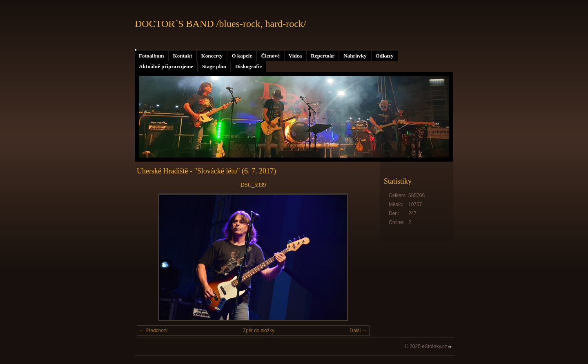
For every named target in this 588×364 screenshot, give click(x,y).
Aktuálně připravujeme (166, 66)
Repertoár (323, 56)
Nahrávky (355, 56)
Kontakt (183, 56)
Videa (295, 56)
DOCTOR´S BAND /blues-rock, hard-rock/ (220, 24)
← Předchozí (153, 331)
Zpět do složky (259, 331)
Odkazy (385, 56)
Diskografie (248, 66)
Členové (270, 56)
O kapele (242, 56)
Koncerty (212, 56)
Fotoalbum (151, 56)
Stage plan (214, 66)
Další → (358, 331)
